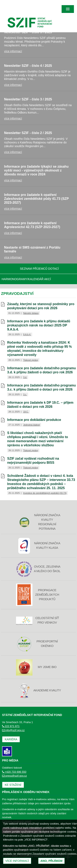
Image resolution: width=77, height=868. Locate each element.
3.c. (25, 394)
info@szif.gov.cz (13, 730)
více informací (13, 51)
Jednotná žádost (32, 425)
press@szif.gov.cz (14, 776)
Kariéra (11, 739)
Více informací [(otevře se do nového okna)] (17, 861)
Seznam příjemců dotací (39, 269)
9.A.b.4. (27, 334)
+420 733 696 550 (14, 772)
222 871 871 (11, 726)
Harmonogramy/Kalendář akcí (26, 279)
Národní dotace (31, 313)
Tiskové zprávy (31, 360)
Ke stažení (13, 785)
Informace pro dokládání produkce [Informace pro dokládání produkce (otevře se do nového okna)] (34, 420)
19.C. (26, 412)
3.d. (25, 377)
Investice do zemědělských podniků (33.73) (45, 493)
